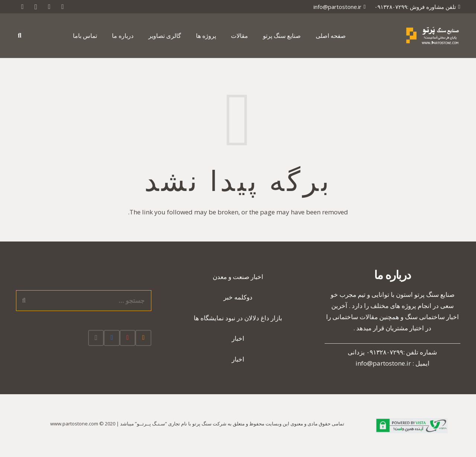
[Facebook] (112, 338)
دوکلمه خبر (238, 297)
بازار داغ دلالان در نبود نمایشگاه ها (238, 318)
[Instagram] (36, 7)
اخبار (238, 338)
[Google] (49, 7)
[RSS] (22, 7)
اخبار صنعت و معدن (238, 277)
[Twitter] (62, 7)
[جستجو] (20, 36)
